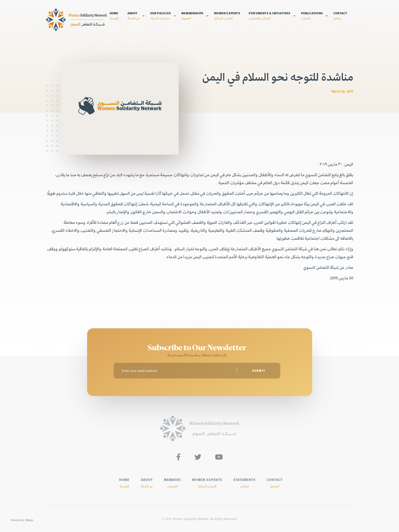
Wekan (29, 520)
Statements (244, 483)
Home (114, 16)
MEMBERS (172, 483)
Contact (340, 16)
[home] (77, 20)
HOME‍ (124, 483)
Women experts (227, 16)
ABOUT (147, 483)
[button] (136, 16)
